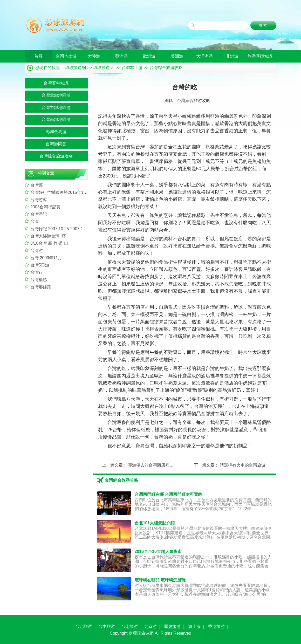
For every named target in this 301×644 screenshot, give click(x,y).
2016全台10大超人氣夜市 (158, 551)
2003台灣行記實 (45, 207)
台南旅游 (129, 626)
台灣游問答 (56, 144)
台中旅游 (107, 626)
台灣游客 (39, 200)
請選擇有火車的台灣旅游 (243, 465)
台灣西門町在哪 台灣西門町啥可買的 (168, 494)
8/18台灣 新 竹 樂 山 (49, 243)
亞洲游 (121, 56)
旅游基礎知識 (260, 56)
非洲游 (232, 56)
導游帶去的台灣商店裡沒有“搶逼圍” (160, 465)
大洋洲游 (204, 56)
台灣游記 (39, 214)
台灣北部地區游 (56, 95)
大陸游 (94, 56)
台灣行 (37, 272)
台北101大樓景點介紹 (155, 523)
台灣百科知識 (56, 83)
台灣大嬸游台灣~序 (48, 236)
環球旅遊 (101, 68)
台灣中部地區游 (56, 108)
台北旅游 (84, 626)
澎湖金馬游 (56, 132)
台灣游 (37, 251)
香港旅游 (216, 626)
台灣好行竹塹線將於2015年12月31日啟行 (69, 192)
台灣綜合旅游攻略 (166, 68)
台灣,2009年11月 (46, 258)
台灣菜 (37, 185)
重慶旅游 (172, 626)
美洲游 (177, 56)
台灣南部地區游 (56, 119)
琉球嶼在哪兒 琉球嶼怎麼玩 (160, 580)
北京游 (150, 626)
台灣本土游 (66, 56)
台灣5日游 (40, 265)
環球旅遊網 (76, 68)
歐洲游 (149, 56)
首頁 (38, 56)
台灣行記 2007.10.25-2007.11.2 (60, 229)
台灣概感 (39, 280)
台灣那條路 (41, 287)
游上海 (194, 626)
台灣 (35, 221)
